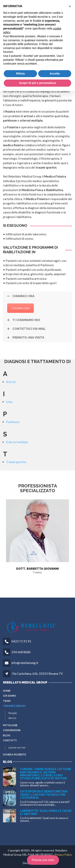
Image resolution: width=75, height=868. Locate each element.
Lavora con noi (17, 748)
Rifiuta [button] (20, 74)
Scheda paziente (14, 755)
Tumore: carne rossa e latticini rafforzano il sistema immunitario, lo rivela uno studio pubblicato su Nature (45, 774)
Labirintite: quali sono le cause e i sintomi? (46, 812)
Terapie (12, 713)
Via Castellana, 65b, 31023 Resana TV (37, 674)
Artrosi (11, 382)
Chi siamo (9, 696)
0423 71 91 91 (21, 641)
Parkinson (13, 422)
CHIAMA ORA (20, 308)
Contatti (10, 740)
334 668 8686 (21, 652)
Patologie (10, 725)
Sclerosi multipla (17, 442)
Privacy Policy (63, 855)
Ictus (9, 402)
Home (7, 691)
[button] (70, 6)
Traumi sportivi (16, 462)
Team (7, 701)
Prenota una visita (43, 860)
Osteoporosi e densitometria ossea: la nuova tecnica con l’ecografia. (44, 795)
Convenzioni (12, 730)
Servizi (12, 718)
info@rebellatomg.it (25, 663)
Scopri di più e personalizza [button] (37, 83)
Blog (7, 735)
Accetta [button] (55, 74)
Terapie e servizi (14, 706)
